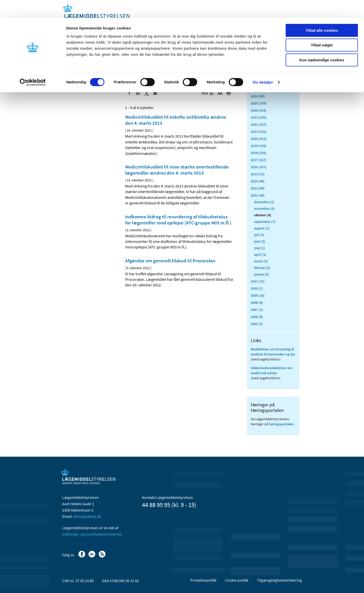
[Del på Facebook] (129, 93)
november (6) (264, 208)
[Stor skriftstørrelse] (220, 93)
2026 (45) (258, 96)
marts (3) (261, 261)
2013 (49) (258, 188)
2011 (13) (258, 281)
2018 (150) (259, 153)
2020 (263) (259, 139)
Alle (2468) (259, 80)
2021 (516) (259, 132)
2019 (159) (259, 146)
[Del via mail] (155, 93)
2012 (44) (258, 195)
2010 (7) (257, 288)
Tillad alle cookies (322, 13)
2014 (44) (258, 181)
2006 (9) (257, 317)
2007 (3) (257, 310)
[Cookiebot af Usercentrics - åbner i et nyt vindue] (33, 65)
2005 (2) (257, 324)
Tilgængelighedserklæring (279, 580)
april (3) (260, 255)
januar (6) (261, 274)
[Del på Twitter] (146, 93)
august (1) (262, 228)
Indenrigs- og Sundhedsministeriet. (92, 534)
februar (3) (262, 268)
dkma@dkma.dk (87, 516)
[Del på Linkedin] (138, 93)
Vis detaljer (263, 64)
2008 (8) (257, 303)
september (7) (265, 222)
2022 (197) (259, 124)
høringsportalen (281, 424)
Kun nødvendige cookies (322, 42)
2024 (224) (259, 110)
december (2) (264, 202)
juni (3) (260, 241)
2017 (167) (259, 160)
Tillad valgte (322, 27)
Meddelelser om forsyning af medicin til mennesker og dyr (273, 352)
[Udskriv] (229, 93)
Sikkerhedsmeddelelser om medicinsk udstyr (272, 370)
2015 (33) (258, 174)
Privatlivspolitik (203, 580)
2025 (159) (259, 103)
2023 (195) (259, 117)
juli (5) (259, 235)
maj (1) (259, 248)
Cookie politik (237, 580)
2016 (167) (259, 167)
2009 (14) (258, 295)
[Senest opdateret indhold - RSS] (208, 93)
